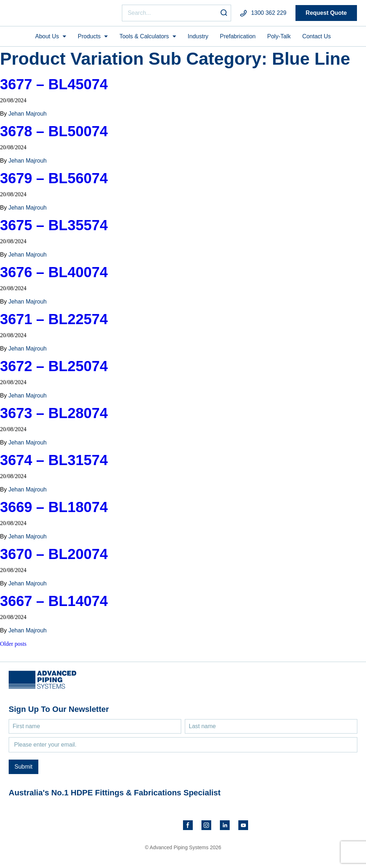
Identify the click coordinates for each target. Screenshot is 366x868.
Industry (198, 39)
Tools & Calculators (144, 39)
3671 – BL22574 (54, 322)
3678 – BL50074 (54, 134)
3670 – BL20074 (54, 557)
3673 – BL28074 (54, 416)
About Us (47, 39)
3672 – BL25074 (54, 369)
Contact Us (317, 39)
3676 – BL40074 (54, 275)
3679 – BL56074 (54, 181)
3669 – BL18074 (54, 510)
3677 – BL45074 (54, 87)
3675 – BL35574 (54, 228)
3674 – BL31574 (54, 463)
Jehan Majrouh (27, 117)
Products (89, 39)
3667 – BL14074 (54, 604)
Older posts (13, 647)
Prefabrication (238, 39)
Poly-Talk (279, 39)
